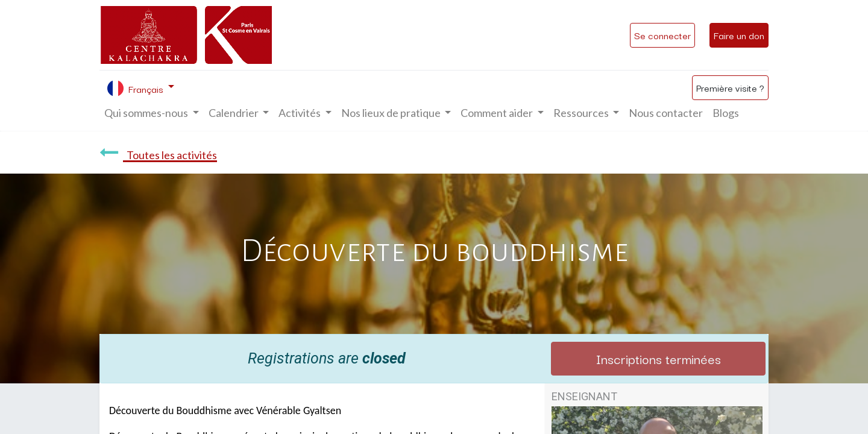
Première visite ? (730, 87)
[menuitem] (666, 113)
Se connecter (662, 35)
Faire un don (739, 35)
